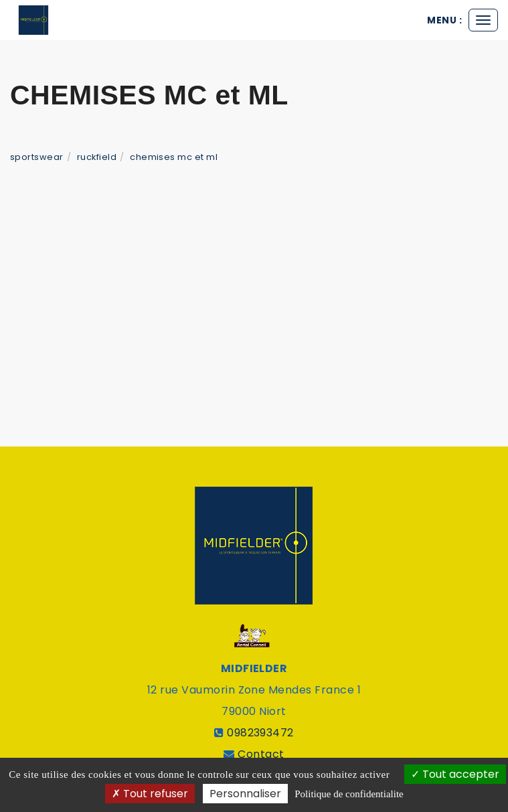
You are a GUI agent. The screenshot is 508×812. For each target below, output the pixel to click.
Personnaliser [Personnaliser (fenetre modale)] (245, 794)
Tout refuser (150, 794)
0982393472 (260, 733)
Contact (261, 754)
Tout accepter (455, 774)
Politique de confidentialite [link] (349, 794)
